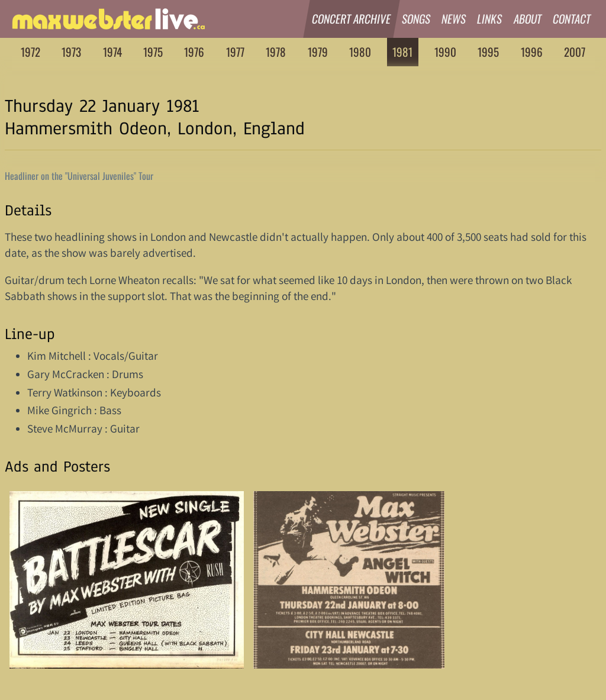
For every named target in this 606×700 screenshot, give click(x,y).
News (454, 19)
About (528, 19)
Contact (572, 19)
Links (490, 19)
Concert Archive (352, 19)
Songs (416, 19)
